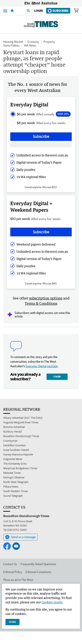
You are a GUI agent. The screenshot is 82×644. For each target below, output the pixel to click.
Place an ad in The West (18, 580)
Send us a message (20, 537)
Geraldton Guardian (15, 445)
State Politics (11, 45)
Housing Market (13, 42)
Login (38, 11)
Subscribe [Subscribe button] (41, 136)
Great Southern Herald (16, 450)
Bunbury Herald (12, 432)
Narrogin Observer (14, 477)
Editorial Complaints (38, 572)
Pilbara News (11, 487)
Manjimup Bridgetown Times (20, 468)
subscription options (46, 298)
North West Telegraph (16, 482)
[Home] (12, 11)
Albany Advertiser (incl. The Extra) (23, 418)
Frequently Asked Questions (38, 564)
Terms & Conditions (41, 303)
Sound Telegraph (13, 496)
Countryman (10, 441)
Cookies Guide (52, 602)
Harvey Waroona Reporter (18, 454)
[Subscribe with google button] (41, 145)
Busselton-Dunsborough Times (21, 436)
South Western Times (16, 491)
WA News (30, 45)
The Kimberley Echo (15, 464)
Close (12, 622)
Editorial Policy (13, 572)
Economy (33, 42)
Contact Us (10, 564)
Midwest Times (12, 473)
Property (49, 42)
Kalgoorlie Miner (13, 459)
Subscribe (58, 11)
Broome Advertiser (14, 427)
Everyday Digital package (42, 366)
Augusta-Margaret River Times (21, 422)
